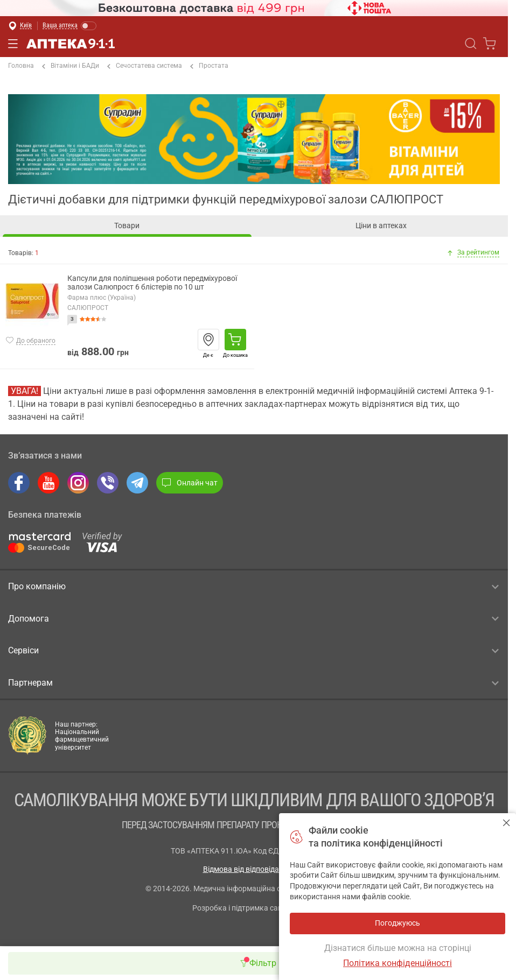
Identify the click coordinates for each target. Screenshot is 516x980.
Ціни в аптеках (381, 225)
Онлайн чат (190, 483)
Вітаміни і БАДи (71, 66)
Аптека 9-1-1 (71, 44)
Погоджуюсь (507, 823)
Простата (209, 66)
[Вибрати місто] (20, 26)
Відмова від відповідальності (254, 869)
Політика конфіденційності (398, 963)
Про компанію (253, 587)
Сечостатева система (145, 66)
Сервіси (253, 651)
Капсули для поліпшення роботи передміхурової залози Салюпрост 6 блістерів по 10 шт (152, 283)
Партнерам (253, 683)
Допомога (253, 618)
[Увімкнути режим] (70, 26)
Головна (21, 66)
